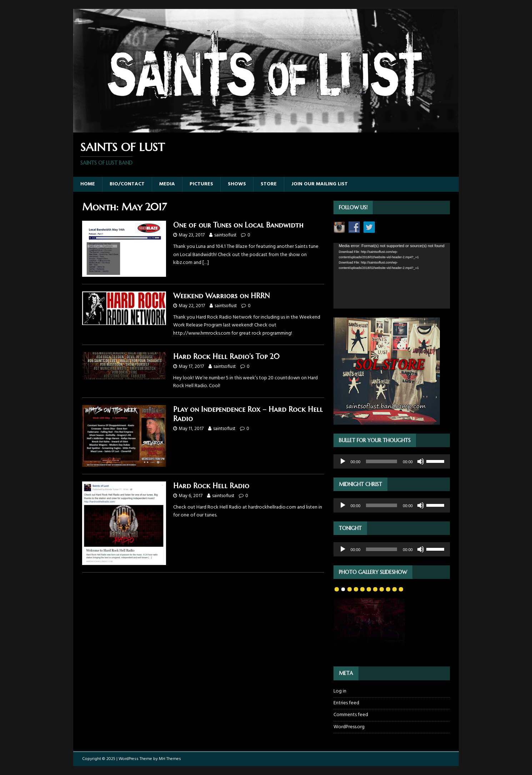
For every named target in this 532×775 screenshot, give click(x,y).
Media (167, 184)
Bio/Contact (127, 184)
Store (269, 184)
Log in (340, 691)
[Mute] (421, 461)
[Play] (343, 461)
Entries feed (346, 703)
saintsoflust (225, 235)
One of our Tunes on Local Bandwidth (238, 225)
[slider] (382, 461)
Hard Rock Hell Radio (211, 486)
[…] (206, 263)
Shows (237, 184)
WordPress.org (349, 727)
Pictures (201, 184)
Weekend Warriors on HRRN (222, 296)
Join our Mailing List (320, 184)
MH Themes (170, 759)
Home (88, 184)
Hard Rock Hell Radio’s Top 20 (226, 357)
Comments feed (351, 715)
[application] (392, 276)
